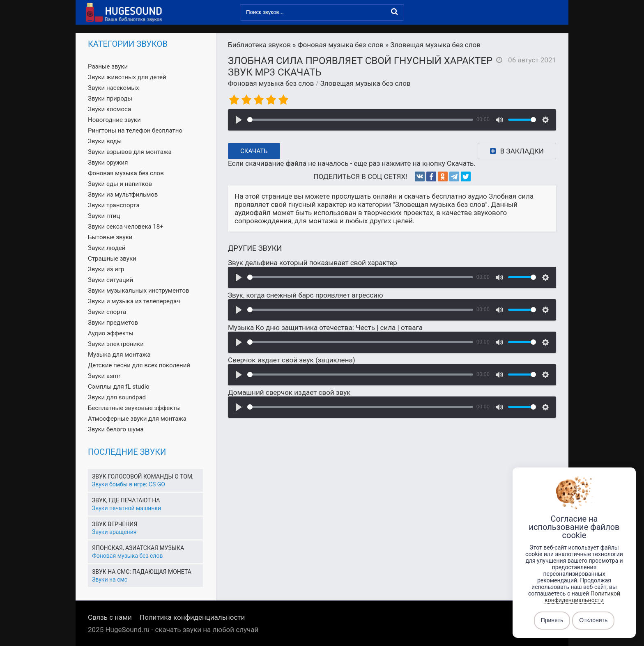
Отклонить (593, 621)
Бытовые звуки (110, 237)
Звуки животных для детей (127, 77)
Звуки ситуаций (110, 280)
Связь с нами (110, 617)
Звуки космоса (109, 109)
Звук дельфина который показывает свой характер (313, 263)
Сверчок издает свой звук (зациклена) (292, 360)
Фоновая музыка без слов (271, 83)
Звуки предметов (113, 323)
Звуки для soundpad (117, 397)
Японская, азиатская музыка (138, 548)
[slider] (360, 120)
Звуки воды (105, 141)
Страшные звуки (112, 259)
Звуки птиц (104, 216)
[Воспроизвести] (239, 120)
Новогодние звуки (114, 120)
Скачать (254, 151)
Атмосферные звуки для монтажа (137, 419)
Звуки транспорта (114, 205)
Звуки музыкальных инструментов (139, 291)
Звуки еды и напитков (120, 184)
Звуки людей (107, 248)
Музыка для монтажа (119, 355)
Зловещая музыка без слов (366, 83)
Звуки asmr (104, 376)
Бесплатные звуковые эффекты (134, 408)
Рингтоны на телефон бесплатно (135, 131)
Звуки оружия (108, 163)
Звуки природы (110, 99)
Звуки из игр (106, 269)
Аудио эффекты (111, 333)
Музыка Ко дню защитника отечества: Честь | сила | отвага (325, 328)
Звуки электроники (116, 344)
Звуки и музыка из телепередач (134, 301)
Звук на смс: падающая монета (142, 572)
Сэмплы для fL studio (119, 387)
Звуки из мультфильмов (123, 195)
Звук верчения (115, 524)
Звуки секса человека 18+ (126, 227)
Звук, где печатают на (126, 500)
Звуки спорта (107, 312)
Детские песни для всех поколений (139, 365)
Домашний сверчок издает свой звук (289, 392)
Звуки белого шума (116, 429)
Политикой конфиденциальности (582, 597)
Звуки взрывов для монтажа (130, 152)
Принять (552, 621)
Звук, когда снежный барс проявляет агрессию (306, 295)
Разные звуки (108, 66)
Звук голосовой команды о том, (143, 476)
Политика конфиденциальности (192, 617)
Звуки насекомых (113, 88)
